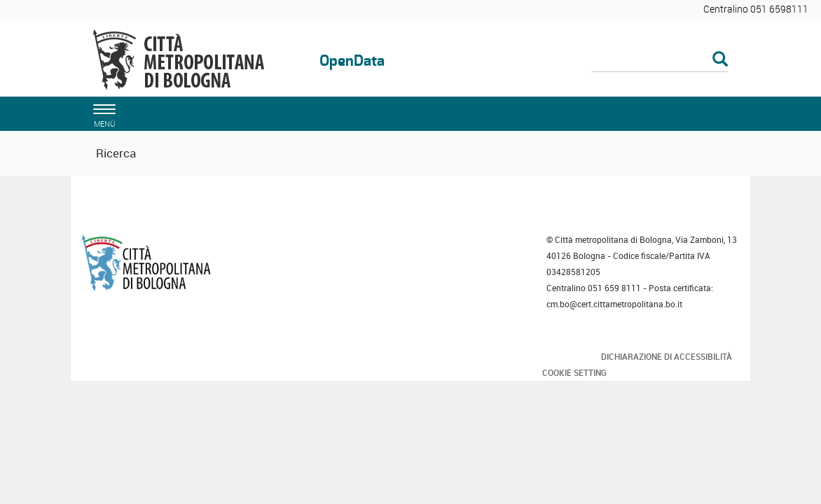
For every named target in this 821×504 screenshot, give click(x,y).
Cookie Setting (574, 372)
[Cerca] (660, 60)
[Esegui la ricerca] (720, 60)
